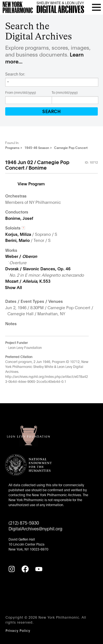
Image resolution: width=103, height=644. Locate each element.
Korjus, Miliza (18, 234)
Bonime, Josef (19, 218)
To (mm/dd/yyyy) (65, 92)
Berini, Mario (17, 240)
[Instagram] (12, 569)
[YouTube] (39, 569)
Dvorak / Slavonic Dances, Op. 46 (38, 268)
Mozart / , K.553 (28, 281)
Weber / (21, 256)
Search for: (15, 74)
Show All (13, 287)
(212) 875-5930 (24, 523)
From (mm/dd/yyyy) (21, 92)
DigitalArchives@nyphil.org (35, 528)
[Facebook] (25, 569)
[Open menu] (96, 7)
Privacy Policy (18, 630)
